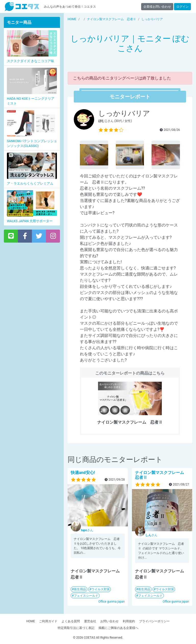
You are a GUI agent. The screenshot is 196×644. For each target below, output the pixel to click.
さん (87, 530)
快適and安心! (83, 473)
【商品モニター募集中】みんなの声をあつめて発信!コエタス (22, 7)
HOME (31, 621)
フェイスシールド (86, 596)
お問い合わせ (109, 621)
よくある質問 (71, 621)
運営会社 (90, 621)
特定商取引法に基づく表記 (76, 628)
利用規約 (129, 621)
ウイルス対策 (101, 589)
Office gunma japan (112, 602)
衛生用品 (80, 589)
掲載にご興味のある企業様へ (118, 628)
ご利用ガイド (48, 621)
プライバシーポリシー (154, 621)
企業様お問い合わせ (157, 7)
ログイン (182, 7)
